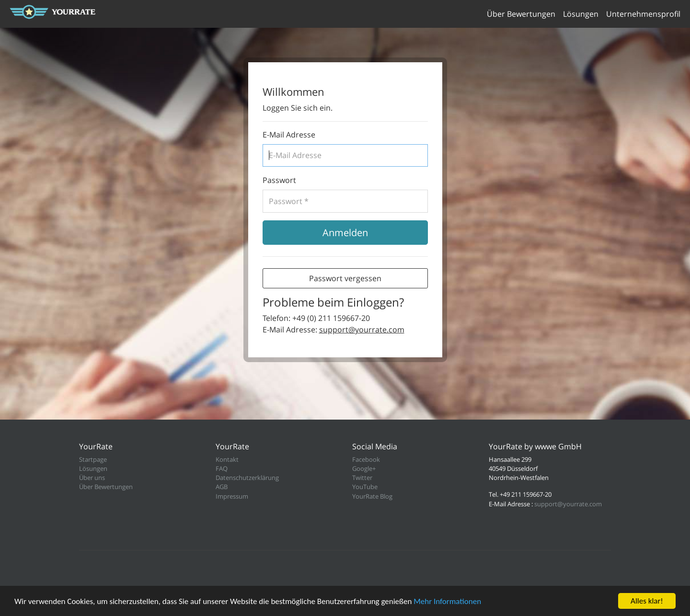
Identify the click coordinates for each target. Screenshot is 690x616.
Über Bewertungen (521, 14)
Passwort (279, 180)
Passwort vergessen (345, 278)
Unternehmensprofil (643, 14)
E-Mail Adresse (289, 135)
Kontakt (227, 459)
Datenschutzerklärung (247, 478)
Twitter (362, 478)
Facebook (366, 459)
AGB (222, 487)
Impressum (232, 496)
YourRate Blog (372, 496)
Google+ (364, 468)
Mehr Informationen (447, 601)
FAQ (222, 468)
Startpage (93, 459)
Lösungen (581, 14)
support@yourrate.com (362, 330)
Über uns (92, 478)
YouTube (365, 487)
